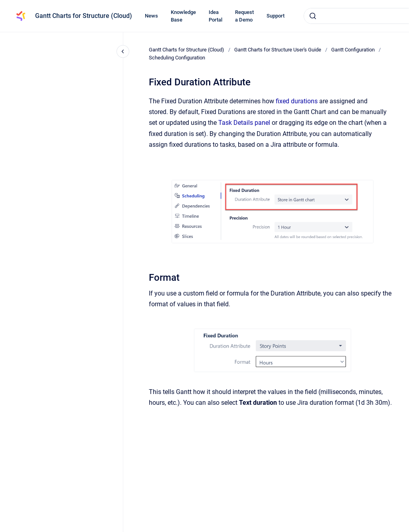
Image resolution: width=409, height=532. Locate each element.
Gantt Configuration (353, 50)
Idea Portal (215, 16)
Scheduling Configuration (177, 58)
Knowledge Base (183, 16)
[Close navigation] (123, 51)
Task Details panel (244, 123)
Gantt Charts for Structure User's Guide (278, 50)
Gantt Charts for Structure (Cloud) (84, 16)
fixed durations (296, 101)
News (151, 16)
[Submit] (313, 16)
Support (276, 16)
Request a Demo (244, 16)
